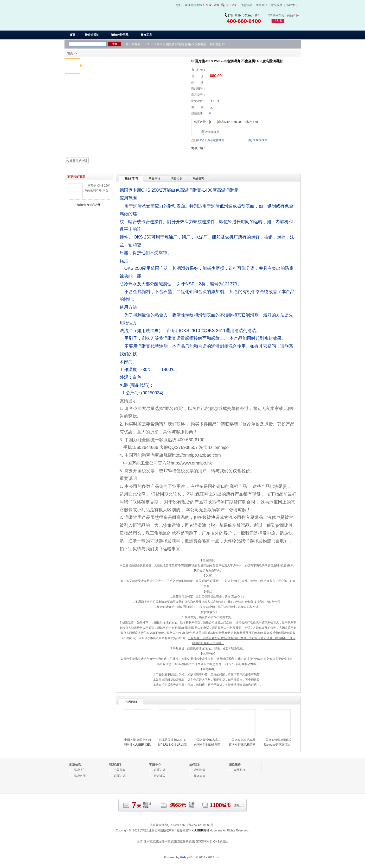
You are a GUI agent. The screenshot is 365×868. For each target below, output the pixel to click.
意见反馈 (277, 5)
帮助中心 (292, 5)
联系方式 (120, 776)
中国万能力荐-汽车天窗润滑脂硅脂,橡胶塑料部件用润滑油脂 (242, 745)
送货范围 (80, 776)
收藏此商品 (212, 132)
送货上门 (80, 770)
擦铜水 (161, 44)
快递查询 (200, 776)
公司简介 (120, 770)
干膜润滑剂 (214, 44)
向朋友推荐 (260, 140)
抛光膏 (170, 44)
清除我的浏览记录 (89, 205)
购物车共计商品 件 (286, 15)
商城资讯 (262, 5)
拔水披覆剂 (199, 44)
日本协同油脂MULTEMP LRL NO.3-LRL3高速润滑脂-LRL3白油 (172, 745)
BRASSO (150, 44)
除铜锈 (180, 44)
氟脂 (188, 44)
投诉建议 (160, 776)
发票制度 (240, 770)
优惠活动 (246, 5)
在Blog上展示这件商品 (210, 140)
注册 (217, 5)
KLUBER (228, 44)
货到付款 (200, 770)
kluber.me (216, 830)
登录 (209, 5)
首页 (72, 35)
